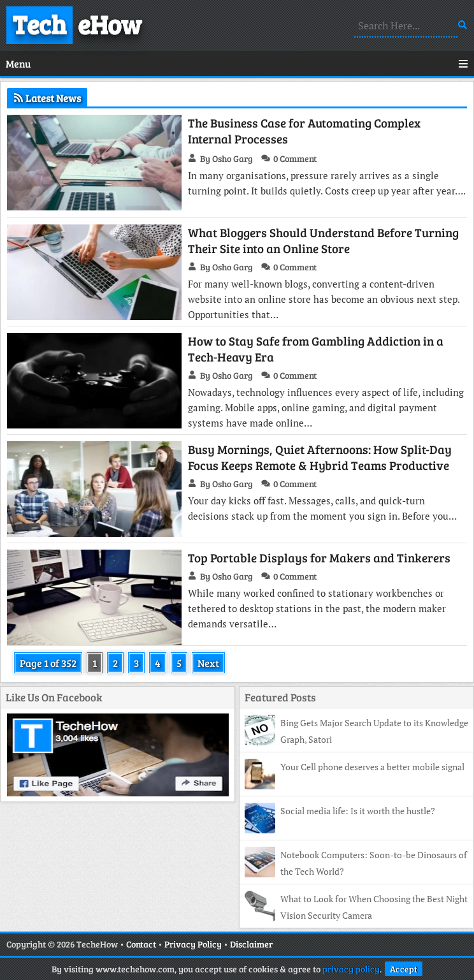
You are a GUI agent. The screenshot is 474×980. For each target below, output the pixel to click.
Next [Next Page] (208, 663)
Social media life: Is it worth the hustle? (358, 811)
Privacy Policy (193, 944)
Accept (404, 969)
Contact (141, 944)
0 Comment (295, 158)
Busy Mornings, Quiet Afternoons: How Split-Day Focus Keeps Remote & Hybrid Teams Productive (320, 457)
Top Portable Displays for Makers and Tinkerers (319, 558)
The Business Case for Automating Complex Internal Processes (304, 131)
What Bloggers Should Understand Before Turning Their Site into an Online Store (323, 240)
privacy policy (351, 969)
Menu (237, 63)
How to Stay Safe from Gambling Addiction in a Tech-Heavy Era (316, 349)
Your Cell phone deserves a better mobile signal (372, 767)
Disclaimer (251, 944)
